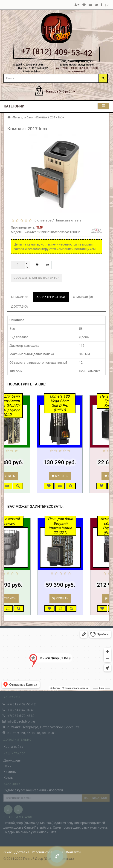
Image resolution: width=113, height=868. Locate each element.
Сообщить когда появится (37, 278)
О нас (8, 852)
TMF (40, 227)
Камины (10, 771)
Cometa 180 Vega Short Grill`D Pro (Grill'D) (73, 403)
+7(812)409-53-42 (22, 703)
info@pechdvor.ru (21, 720)
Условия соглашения (48, 852)
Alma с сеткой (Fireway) (21, 521)
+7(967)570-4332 (21, 715)
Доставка (22, 852)
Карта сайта (13, 745)
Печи (7, 765)
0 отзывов (42, 220)
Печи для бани (23, 117)
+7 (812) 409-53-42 (56, 52)
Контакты (74, 852)
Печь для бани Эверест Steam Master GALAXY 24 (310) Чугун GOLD (20, 405)
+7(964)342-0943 (21, 709)
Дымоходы (13, 759)
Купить (20, 476)
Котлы (9, 776)
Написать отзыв (68, 220)
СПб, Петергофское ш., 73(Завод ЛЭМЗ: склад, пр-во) (77, 63)
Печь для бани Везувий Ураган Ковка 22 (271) (74, 526)
